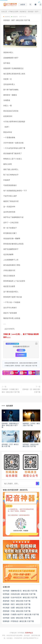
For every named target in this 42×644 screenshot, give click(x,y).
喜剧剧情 (14, 17)
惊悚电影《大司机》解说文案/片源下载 (31, 424)
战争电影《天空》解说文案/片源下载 (10, 445)
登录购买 (21, 355)
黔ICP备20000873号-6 (31, 638)
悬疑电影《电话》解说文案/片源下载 (17, 601)
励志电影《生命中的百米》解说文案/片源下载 (20, 597)
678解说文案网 (13, 12)
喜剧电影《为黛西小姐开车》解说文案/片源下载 (21, 614)
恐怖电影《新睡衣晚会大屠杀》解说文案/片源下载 (10, 425)
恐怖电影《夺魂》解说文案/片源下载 (17, 611)
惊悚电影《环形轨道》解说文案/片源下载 (18, 621)
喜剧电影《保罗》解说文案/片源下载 (26, 366)
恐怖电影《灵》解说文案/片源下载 (31, 391)
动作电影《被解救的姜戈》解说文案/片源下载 (20, 591)
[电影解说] (23, 12)
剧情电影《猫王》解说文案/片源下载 (17, 604)
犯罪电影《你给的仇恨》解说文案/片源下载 (31, 445)
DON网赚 (21, 633)
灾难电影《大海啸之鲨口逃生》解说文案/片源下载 (11, 391)
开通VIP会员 (29, 633)
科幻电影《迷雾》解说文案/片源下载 (17, 608)
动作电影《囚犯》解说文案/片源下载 (17, 618)
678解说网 (13, 633)
